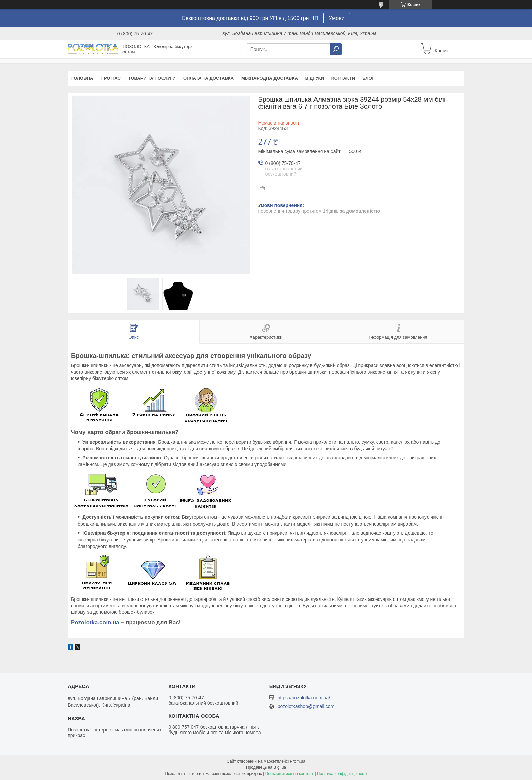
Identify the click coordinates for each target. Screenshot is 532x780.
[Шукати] (336, 49)
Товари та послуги (152, 78)
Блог (368, 78)
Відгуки (315, 78)
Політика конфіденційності (342, 774)
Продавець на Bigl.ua (266, 767)
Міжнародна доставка (270, 78)
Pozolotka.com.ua (95, 622)
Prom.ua (298, 761)
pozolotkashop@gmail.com (306, 707)
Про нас (110, 78)
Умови (337, 18)
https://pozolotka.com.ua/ (304, 698)
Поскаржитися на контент (289, 774)
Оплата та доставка (208, 78)
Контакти (343, 78)
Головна (82, 78)
